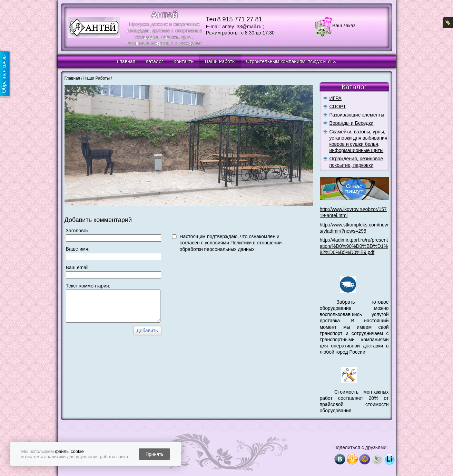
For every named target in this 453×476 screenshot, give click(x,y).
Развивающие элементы (357, 115)
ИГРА (336, 98)
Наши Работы (220, 61)
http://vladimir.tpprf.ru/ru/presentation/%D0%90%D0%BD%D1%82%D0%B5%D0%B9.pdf (354, 246)
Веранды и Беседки (352, 123)
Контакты (184, 61)
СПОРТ (338, 107)
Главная (126, 61)
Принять (155, 454)
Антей (165, 15)
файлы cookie (69, 451)
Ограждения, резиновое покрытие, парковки (356, 162)
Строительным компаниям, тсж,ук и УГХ (291, 61)
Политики (241, 243)
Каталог (154, 61)
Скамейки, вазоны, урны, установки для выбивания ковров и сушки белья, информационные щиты (358, 141)
